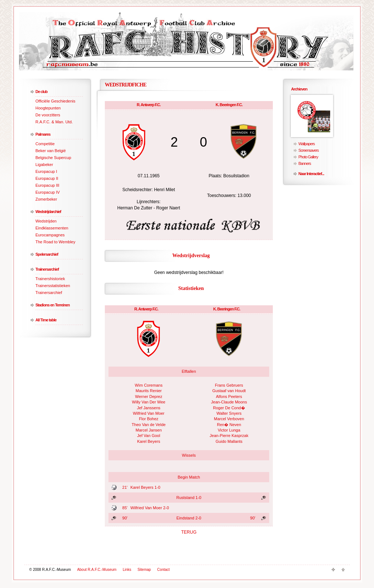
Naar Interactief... (311, 174)
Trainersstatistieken (53, 286)
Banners (305, 163)
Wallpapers (307, 144)
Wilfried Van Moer (149, 413)
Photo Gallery (308, 157)
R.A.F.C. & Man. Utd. (54, 122)
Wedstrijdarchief (48, 212)
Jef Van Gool (149, 436)
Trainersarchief (47, 269)
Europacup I (46, 171)
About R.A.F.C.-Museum (97, 570)
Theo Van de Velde (149, 425)
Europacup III (47, 185)
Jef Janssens (149, 408)
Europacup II (47, 178)
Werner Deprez (149, 396)
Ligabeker (44, 165)
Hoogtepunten (48, 108)
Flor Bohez (148, 419)
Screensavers (308, 150)
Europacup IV (48, 192)
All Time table (46, 320)
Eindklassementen (52, 228)
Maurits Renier (149, 391)
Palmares (43, 134)
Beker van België (51, 151)
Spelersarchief (47, 254)
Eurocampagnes (50, 235)
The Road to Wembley (55, 242)
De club (41, 92)
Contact (163, 570)
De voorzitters (48, 115)
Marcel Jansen (149, 430)
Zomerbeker (46, 199)
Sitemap (144, 570)
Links (127, 570)
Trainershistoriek (50, 279)
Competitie (45, 144)
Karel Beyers (149, 441)
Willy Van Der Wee (148, 402)
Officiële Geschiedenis (55, 101)
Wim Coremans (149, 385)
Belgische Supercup (53, 158)
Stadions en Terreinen (53, 305)
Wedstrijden (46, 221)
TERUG (189, 532)
